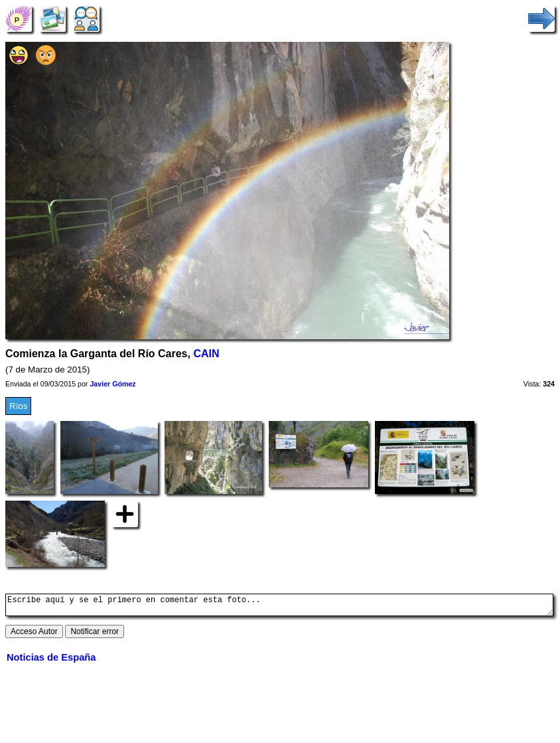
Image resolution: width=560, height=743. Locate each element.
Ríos (18, 406)
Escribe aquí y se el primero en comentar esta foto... (279, 607)
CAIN (206, 354)
